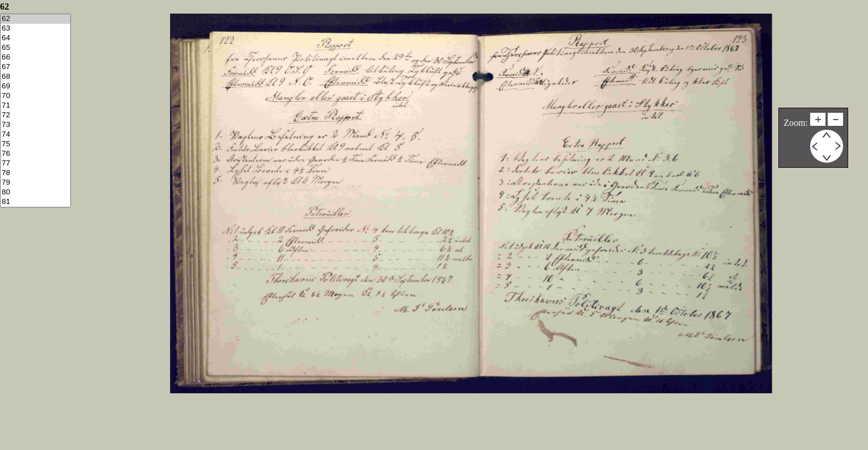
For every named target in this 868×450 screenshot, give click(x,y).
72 (35, 115)
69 (35, 86)
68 (35, 77)
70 (35, 96)
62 (35, 19)
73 (35, 125)
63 (35, 29)
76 (35, 154)
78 (35, 173)
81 (35, 202)
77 (35, 164)
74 (35, 135)
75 (35, 144)
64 (35, 38)
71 (35, 106)
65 (35, 48)
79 (35, 183)
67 (35, 67)
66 (35, 58)
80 (35, 192)
